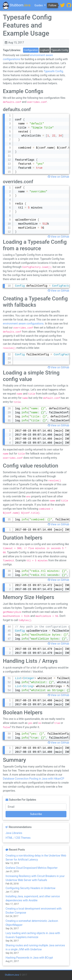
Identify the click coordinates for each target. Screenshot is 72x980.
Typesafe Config (60, 50)
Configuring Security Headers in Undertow (31, 888)
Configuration (31, 50)
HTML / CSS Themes (18, 838)
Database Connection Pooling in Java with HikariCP (34, 779)
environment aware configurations (23, 324)
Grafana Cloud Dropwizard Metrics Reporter (32, 868)
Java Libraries (14, 833)
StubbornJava (12, 975)
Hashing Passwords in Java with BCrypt (29, 958)
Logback (45, 50)
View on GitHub (58, 177)
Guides (39, 5)
